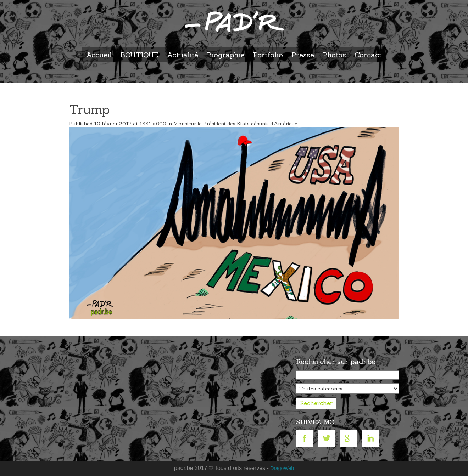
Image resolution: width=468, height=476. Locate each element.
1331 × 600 (153, 124)
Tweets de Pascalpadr (96, 361)
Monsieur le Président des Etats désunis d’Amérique (235, 124)
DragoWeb (282, 468)
